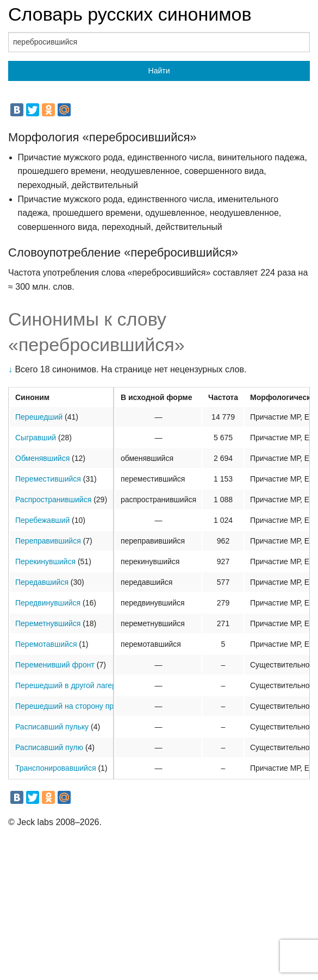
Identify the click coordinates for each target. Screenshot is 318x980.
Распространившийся (53, 500)
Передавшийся (42, 582)
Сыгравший (36, 438)
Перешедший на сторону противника (80, 706)
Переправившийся (48, 541)
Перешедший (39, 417)
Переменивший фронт (55, 665)
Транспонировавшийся (56, 768)
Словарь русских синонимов (130, 14)
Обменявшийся (42, 458)
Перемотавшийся (46, 644)
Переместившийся (48, 479)
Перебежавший (42, 520)
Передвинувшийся (48, 603)
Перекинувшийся (45, 561)
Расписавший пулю (49, 747)
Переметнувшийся (48, 623)
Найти (159, 71)
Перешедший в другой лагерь (68, 685)
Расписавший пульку (52, 727)
